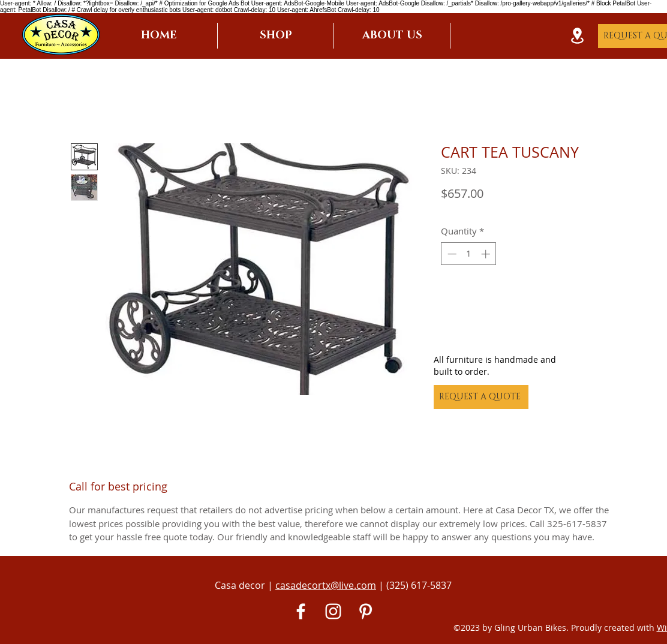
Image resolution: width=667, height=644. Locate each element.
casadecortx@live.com (326, 585)
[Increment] (487, 254)
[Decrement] (451, 254)
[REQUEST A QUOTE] (481, 397)
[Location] (577, 36)
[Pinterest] (366, 611)
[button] (276, 36)
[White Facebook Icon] (301, 611)
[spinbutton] (469, 254)
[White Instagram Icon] (333, 611)
